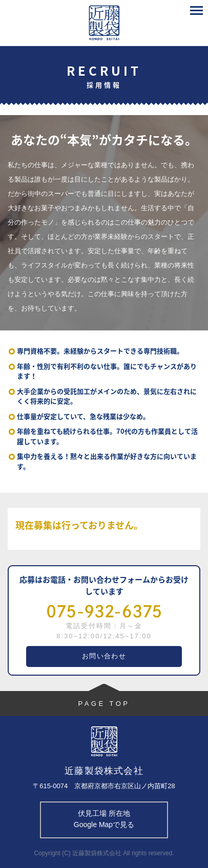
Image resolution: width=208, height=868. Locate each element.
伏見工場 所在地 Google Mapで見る (104, 819)
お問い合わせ (104, 656)
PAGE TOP (104, 704)
